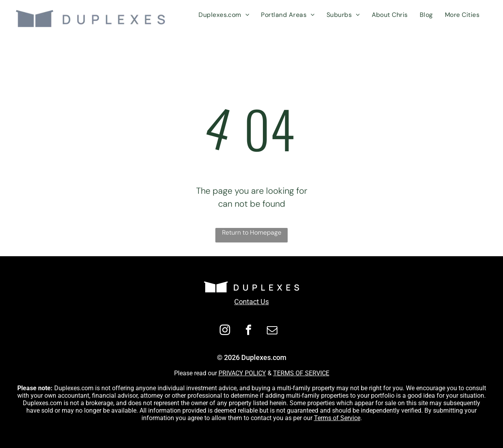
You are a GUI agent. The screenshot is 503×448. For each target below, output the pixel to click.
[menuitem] (224, 15)
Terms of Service (337, 418)
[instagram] (225, 331)
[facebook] (249, 331)
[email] (272, 331)
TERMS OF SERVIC (299, 373)
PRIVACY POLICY (242, 373)
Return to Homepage (252, 232)
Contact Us (251, 302)
